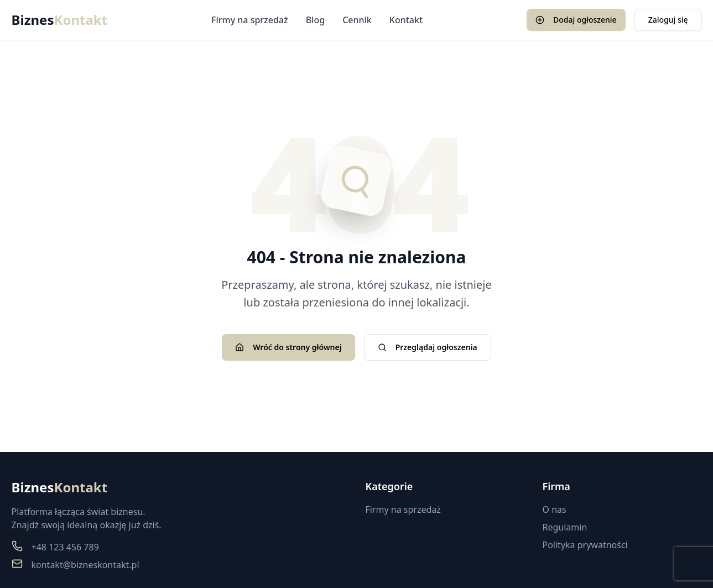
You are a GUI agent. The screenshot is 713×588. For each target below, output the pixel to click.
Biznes (60, 20)
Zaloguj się (668, 20)
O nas (555, 509)
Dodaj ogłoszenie (576, 20)
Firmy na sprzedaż (250, 20)
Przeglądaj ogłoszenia (428, 347)
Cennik (357, 20)
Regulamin (565, 527)
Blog (315, 20)
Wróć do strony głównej (288, 347)
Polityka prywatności (585, 545)
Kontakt (406, 20)
